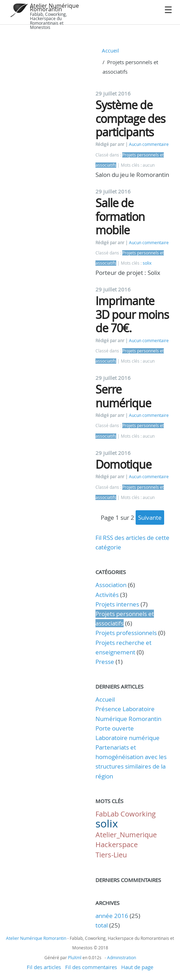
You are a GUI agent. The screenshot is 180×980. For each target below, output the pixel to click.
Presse (105, 662)
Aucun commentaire (149, 144)
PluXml (75, 957)
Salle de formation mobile (120, 216)
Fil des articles (44, 967)
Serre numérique (123, 396)
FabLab (107, 814)
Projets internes (117, 604)
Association (111, 585)
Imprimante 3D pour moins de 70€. (132, 314)
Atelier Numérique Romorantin (54, 7)
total (102, 925)
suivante (150, 517)
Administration (122, 957)
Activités (107, 595)
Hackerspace (117, 845)
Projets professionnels (126, 633)
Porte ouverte (115, 728)
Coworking (138, 814)
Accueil (110, 50)
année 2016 (112, 916)
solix (147, 263)
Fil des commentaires (91, 967)
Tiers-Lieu (111, 855)
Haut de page (137, 967)
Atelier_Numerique (126, 835)
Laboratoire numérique (128, 738)
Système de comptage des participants (130, 118)
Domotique (123, 464)
